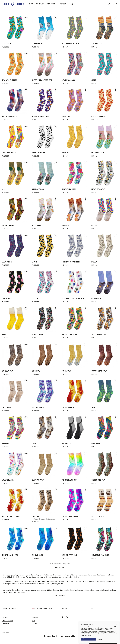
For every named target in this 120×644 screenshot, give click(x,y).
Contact (35, 624)
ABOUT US (51, 4)
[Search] (72, 4)
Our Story (5, 617)
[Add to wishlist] (26, 17)
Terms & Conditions (101, 633)
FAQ (33, 620)
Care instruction (8, 620)
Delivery (35, 617)
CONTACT (40, 4)
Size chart (5, 624)
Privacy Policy (114, 633)
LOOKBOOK (63, 4)
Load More (60, 567)
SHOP (31, 4)
